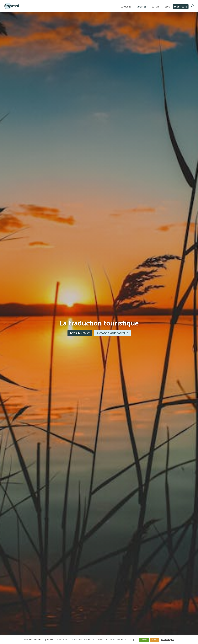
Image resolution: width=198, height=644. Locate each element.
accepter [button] (144, 640)
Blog (167, 7)
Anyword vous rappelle (112, 333)
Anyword (126, 7)
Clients (156, 7)
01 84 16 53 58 (180, 7)
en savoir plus (167, 640)
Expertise (141, 7)
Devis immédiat (80, 333)
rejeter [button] (155, 640)
